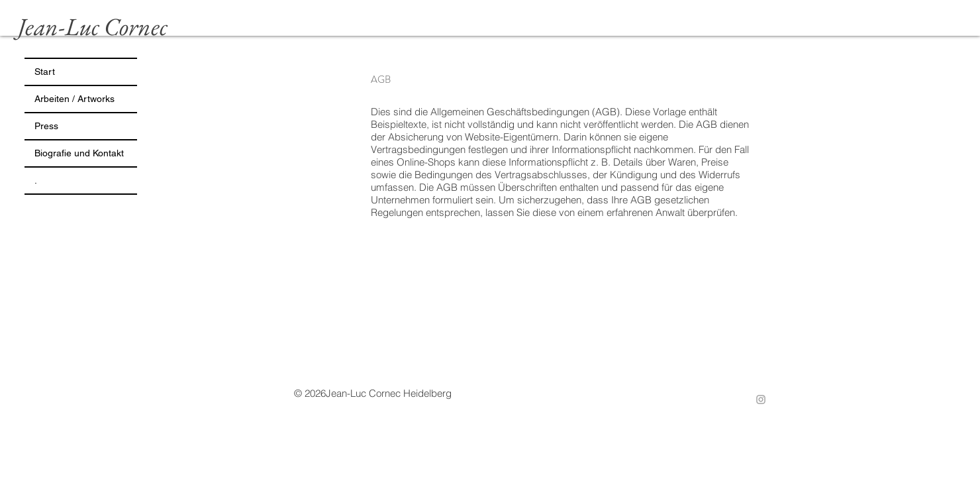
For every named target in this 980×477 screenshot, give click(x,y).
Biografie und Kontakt (79, 153)
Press (46, 126)
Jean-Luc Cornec (93, 26)
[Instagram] (761, 399)
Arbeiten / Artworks (74, 99)
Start (45, 72)
